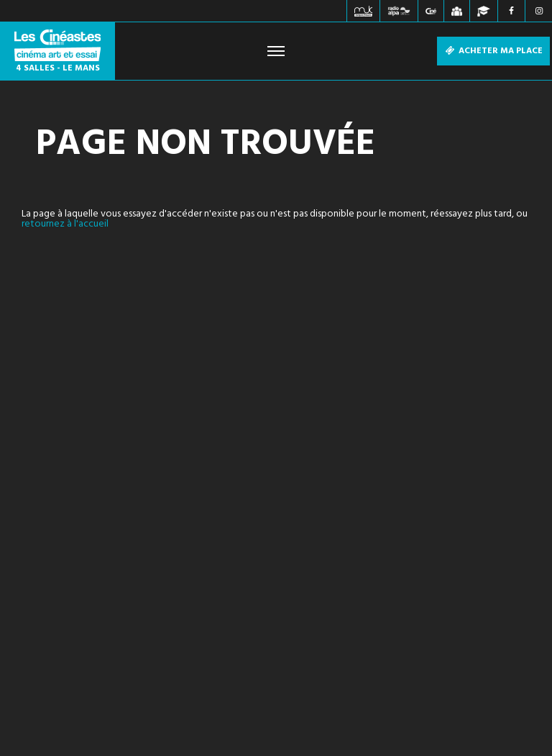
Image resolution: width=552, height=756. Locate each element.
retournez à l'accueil (65, 224)
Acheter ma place (493, 51)
